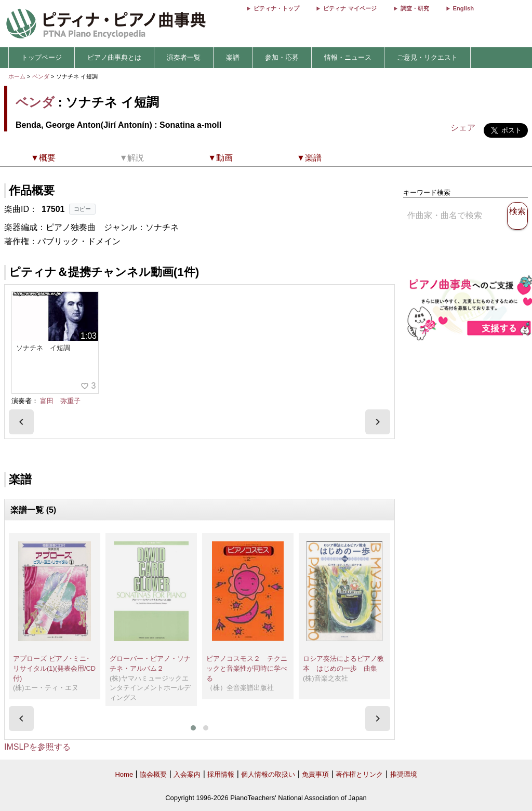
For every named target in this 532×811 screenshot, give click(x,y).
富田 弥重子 (60, 401)
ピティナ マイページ (350, 8)
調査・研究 (415, 8)
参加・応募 (282, 57)
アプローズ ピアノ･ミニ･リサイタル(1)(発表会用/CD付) (54, 668)
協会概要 (153, 774)
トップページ (42, 57)
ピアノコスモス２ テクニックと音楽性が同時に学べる (247, 668)
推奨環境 (404, 774)
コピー (82, 209)
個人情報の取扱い (268, 774)
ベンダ (41, 76)
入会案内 (187, 774)
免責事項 (315, 774)
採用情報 (221, 774)
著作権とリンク (359, 774)
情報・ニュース (348, 57)
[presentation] (21, 422)
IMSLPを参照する (37, 747)
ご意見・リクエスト (427, 57)
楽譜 (233, 57)
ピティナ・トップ (276, 8)
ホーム (17, 76)
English (463, 8)
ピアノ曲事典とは (114, 57)
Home (124, 774)
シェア (463, 128)
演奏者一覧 (184, 57)
